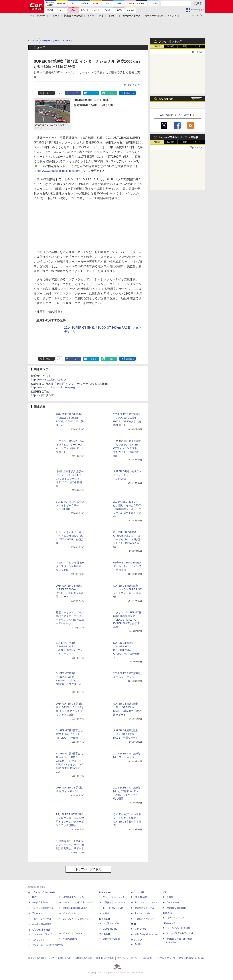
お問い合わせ (64, 958)
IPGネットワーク (171, 923)
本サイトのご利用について (41, 958)
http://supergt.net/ (42, 395)
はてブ (93, 93)
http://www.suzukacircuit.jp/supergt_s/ (61, 171)
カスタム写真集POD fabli (180, 933)
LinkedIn (130, 93)
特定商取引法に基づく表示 (192, 958)
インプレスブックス (73, 933)
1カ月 (198, 46)
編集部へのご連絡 (105, 958)
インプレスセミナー (73, 913)
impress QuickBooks (176, 908)
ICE (165, 892)
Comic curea (173, 902)
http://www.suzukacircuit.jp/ (48, 379)
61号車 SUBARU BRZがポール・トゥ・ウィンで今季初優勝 (127, 566)
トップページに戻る (88, 869)
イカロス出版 (138, 892)
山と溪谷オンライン (113, 923)
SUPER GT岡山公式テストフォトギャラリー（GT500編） (70, 505)
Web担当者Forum (41, 902)
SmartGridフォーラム (73, 897)
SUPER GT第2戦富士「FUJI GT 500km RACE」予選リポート (126, 734)
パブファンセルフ (175, 918)
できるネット (38, 940)
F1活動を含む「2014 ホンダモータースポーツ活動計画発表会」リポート (70, 845)
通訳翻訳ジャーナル (145, 908)
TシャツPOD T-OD (113, 908)
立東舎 (106, 913)
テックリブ (137, 940)
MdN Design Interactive (146, 934)
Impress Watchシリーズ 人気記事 (178, 137)
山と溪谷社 (105, 919)
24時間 (170, 46)
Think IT (36, 897)
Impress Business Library (75, 908)
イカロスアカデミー (145, 919)
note (112, 93)
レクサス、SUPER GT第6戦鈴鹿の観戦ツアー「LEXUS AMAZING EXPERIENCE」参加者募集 (127, 620)
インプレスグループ (165, 958)
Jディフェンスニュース (146, 902)
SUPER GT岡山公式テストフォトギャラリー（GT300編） (127, 475)
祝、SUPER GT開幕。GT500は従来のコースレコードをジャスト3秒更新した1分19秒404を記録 (127, 539)
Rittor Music (105, 892)
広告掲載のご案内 (84, 958)
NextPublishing (70, 939)
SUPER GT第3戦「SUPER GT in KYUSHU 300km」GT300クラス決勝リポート (127, 650)
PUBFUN (167, 913)
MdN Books (140, 929)
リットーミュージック (114, 897)
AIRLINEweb (141, 897)
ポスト (49, 93)
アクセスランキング (170, 42)
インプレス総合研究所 (43, 908)
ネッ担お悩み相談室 (42, 924)
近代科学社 (105, 934)
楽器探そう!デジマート (114, 902)
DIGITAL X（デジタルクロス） (78, 919)
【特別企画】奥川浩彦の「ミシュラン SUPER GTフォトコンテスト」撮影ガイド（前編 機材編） (70, 479)
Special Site (166, 99)
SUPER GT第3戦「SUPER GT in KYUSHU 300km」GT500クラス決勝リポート (70, 681)
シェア (75, 93)
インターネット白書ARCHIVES (47, 945)
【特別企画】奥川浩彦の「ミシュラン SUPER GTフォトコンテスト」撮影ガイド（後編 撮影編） (127, 448)
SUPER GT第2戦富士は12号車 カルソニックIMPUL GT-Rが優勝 (69, 734)
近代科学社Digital (111, 939)
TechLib (138, 944)
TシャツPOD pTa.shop (178, 928)
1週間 (184, 46)
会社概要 (147, 958)
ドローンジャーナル (42, 919)
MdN (133, 924)
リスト (59, 93)
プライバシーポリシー (128, 958)
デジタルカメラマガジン (44, 934)
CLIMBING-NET (111, 929)
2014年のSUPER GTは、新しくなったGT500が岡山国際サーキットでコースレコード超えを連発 (127, 509)
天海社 (170, 897)
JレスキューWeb (143, 913)
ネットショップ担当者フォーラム (79, 902)
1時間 (157, 46)
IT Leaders (37, 913)
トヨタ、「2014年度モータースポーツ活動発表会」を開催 (70, 566)
